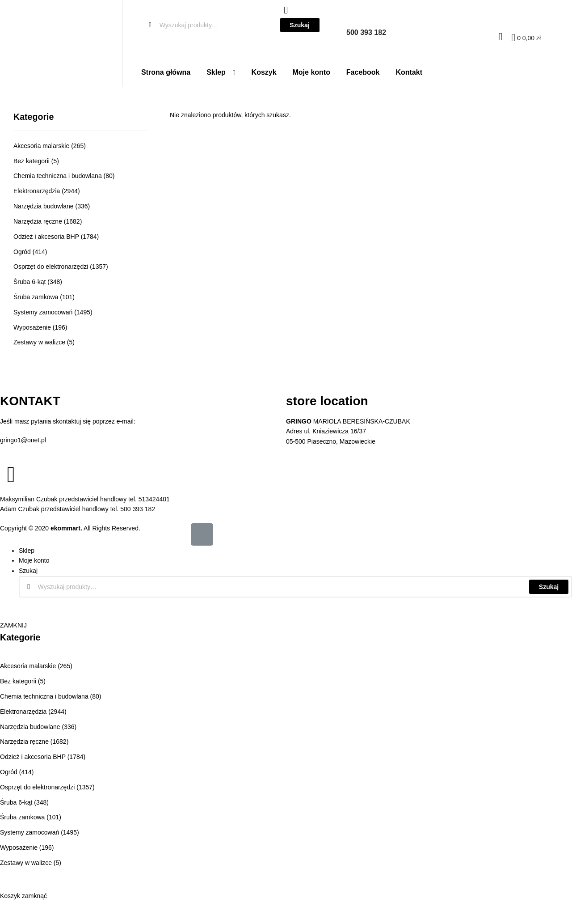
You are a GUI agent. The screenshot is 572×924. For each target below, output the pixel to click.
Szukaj (549, 587)
